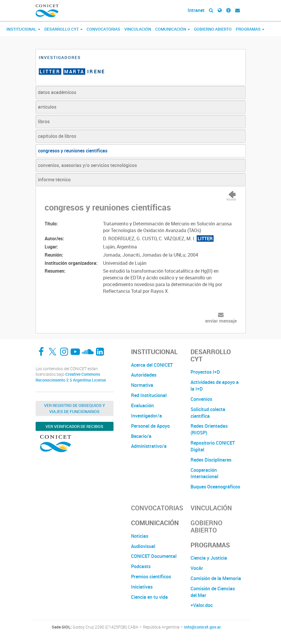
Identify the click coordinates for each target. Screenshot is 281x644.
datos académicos (57, 92)
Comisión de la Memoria (216, 578)
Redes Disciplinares (211, 460)
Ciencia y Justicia (209, 558)
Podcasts (141, 566)
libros (44, 121)
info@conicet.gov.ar (203, 627)
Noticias (140, 536)
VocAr (197, 568)
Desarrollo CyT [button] (63, 29)
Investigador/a (146, 416)
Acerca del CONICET (152, 365)
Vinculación (138, 29)
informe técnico (54, 180)
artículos (47, 107)
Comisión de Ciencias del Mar (213, 592)
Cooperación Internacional (204, 473)
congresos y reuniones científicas (73, 151)
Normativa (142, 385)
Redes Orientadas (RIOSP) (209, 429)
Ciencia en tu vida (149, 597)
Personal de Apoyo (150, 426)
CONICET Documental (154, 556)
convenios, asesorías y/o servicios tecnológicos (87, 165)
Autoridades (144, 375)
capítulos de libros (57, 136)
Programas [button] (250, 29)
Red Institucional (149, 395)
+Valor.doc (202, 605)
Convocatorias (103, 29)
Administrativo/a (149, 446)
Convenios (201, 399)
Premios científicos (151, 577)
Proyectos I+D (205, 372)
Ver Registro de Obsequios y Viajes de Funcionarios (75, 408)
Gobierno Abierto (213, 29)
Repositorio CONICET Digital (213, 446)
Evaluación (142, 405)
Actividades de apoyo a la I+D (215, 385)
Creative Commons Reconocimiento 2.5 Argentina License (71, 377)
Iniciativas (142, 587)
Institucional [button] (23, 29)
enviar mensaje (221, 321)
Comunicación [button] (173, 29)
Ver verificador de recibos (74, 426)
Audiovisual (143, 546)
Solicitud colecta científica (208, 413)
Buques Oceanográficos (215, 487)
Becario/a (141, 436)
